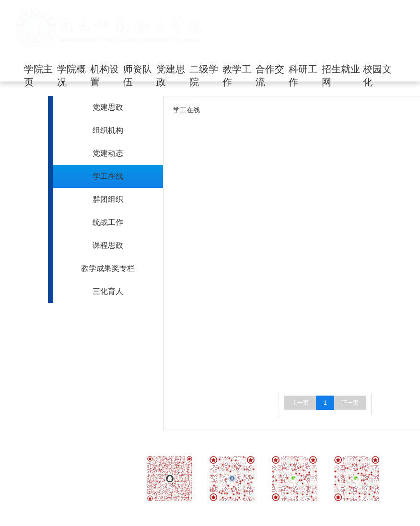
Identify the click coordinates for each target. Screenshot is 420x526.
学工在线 (108, 176)
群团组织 (108, 199)
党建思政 (108, 107)
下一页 (350, 403)
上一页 (300, 403)
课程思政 (108, 245)
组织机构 (108, 130)
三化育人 (108, 291)
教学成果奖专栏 (108, 268)
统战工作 (108, 222)
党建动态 (108, 153)
